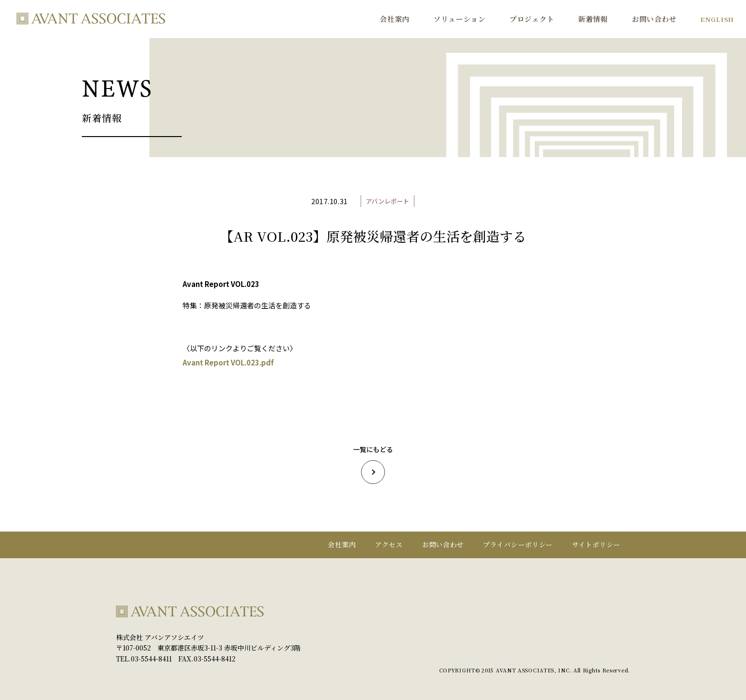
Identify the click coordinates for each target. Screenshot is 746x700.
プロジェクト (532, 19)
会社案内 (395, 19)
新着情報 (593, 19)
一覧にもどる (373, 464)
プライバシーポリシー (518, 544)
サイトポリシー (596, 544)
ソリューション (460, 19)
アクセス (389, 544)
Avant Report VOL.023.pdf (228, 362)
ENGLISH (717, 19)
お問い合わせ (654, 19)
